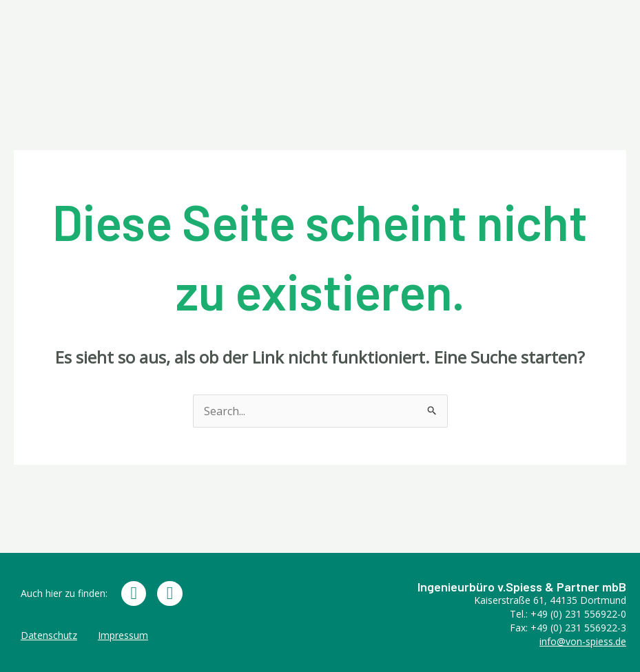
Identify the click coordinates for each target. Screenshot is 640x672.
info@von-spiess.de (583, 641)
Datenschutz (49, 635)
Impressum (123, 635)
